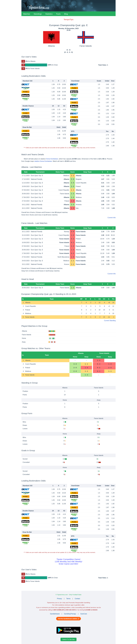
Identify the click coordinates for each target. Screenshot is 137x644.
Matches (27, 14)
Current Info (112, 218)
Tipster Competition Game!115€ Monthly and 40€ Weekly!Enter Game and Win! (68, 562)
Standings (38, 14)
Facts (58, 14)
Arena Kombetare (52, 159)
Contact (77, 599)
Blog (66, 14)
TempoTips (68, 19)
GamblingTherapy (70, 614)
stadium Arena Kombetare (43, 161)
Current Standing (110, 321)
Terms (68, 599)
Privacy (59, 599)
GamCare (84, 614)
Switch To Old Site (68, 639)
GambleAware (55, 614)
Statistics (49, 14)
